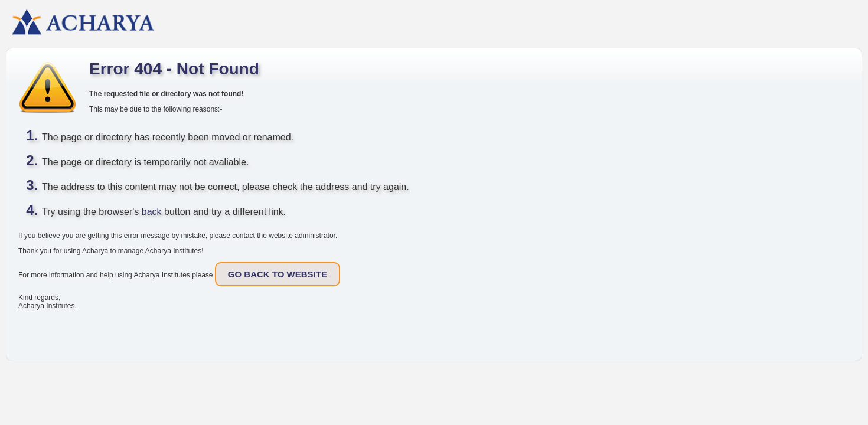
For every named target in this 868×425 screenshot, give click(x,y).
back (152, 212)
